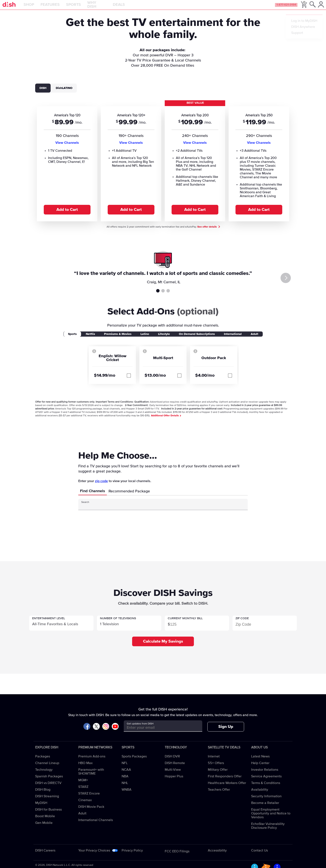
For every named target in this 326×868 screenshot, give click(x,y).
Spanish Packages (49, 781)
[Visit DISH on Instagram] (106, 731)
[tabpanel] (163, 165)
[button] (61, 628)
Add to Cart (67, 214)
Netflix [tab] (90, 339)
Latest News (260, 761)
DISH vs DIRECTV (48, 788)
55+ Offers (216, 768)
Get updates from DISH (140, 729)
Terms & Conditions (266, 788)
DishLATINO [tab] (64, 93)
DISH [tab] (43, 93)
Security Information (266, 801)
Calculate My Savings (163, 646)
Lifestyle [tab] (164, 339)
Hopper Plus (174, 781)
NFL (125, 768)
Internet (214, 761)
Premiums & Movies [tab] (118, 339)
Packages (43, 761)
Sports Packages (134, 761)
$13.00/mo (155, 380)
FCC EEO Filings (177, 856)
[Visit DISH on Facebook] (87, 731)
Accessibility (217, 855)
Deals (130, 7)
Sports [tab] (72, 339)
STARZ (83, 792)
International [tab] (233, 339)
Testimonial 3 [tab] (168, 295)
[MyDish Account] (316, 7)
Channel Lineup (47, 768)
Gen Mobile (44, 828)
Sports (84, 7)
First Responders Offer (225, 781)
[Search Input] (159, 511)
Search (85, 507)
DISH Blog (43, 794)
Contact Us (260, 855)
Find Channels (93, 496)
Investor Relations (265, 774)
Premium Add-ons (92, 761)
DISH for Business (48, 814)
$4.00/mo (205, 380)
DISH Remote (175, 768)
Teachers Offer (219, 794)
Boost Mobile (45, 821)
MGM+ (83, 785)
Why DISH (108, 7)
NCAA (126, 774)
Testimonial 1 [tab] (158, 295)
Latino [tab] (145, 339)
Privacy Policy (132, 855)
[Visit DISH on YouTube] (115, 731)
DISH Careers (45, 855)
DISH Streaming (47, 801)
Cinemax (85, 805)
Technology (44, 774)
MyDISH (41, 808)
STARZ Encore (89, 798)
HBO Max (85, 768)
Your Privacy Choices (94, 855)
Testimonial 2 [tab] (163, 295)
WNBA (127, 794)
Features (61, 7)
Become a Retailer (265, 808)
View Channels (67, 147)
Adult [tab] (254, 339)
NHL (125, 788)
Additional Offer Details (166, 420)
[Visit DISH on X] (96, 731)
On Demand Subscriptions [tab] (197, 339)
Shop (40, 7)
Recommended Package (129, 496)
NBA (125, 781)
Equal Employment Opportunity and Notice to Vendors (271, 818)
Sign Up (226, 731)
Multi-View (173, 774)
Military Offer (218, 774)
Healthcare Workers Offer (227, 788)
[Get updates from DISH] (159, 732)
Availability (260, 794)
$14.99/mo (105, 380)
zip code (101, 486)
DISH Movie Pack (91, 811)
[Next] (294, 283)
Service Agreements (266, 781)
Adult (82, 818)
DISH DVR (172, 761)
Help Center (260, 768)
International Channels (96, 825)
